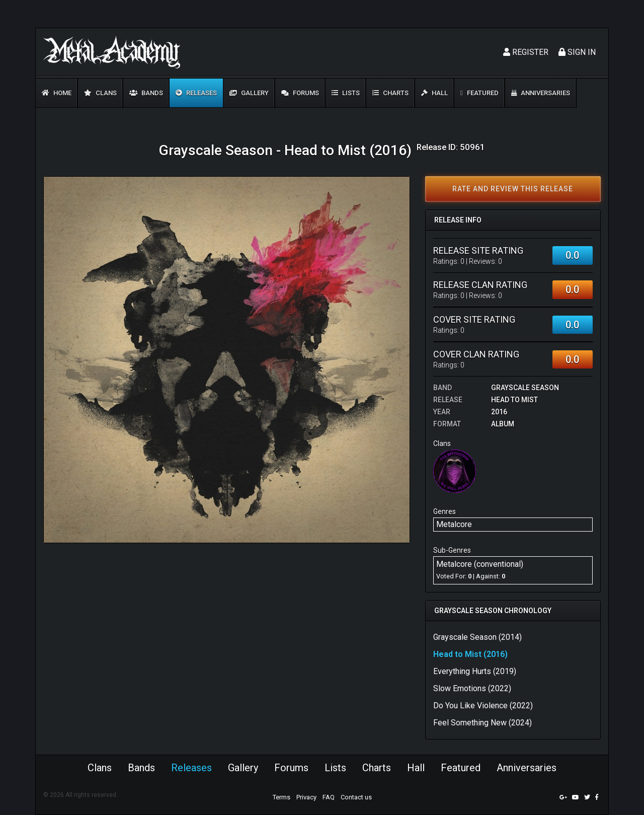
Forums (300, 93)
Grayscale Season (525, 388)
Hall (434, 93)
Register (526, 52)
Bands (146, 93)
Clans (100, 93)
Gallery (249, 93)
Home (57, 93)
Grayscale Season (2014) (477, 637)
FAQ (329, 797)
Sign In (577, 52)
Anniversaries (541, 93)
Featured (479, 93)
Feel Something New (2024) (482, 723)
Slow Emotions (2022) (472, 688)
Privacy (306, 797)
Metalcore (454, 524)
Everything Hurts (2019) (475, 671)
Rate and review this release (513, 189)
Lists (346, 93)
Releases (196, 93)
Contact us (356, 797)
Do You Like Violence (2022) (483, 706)
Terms (281, 797)
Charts (390, 93)
